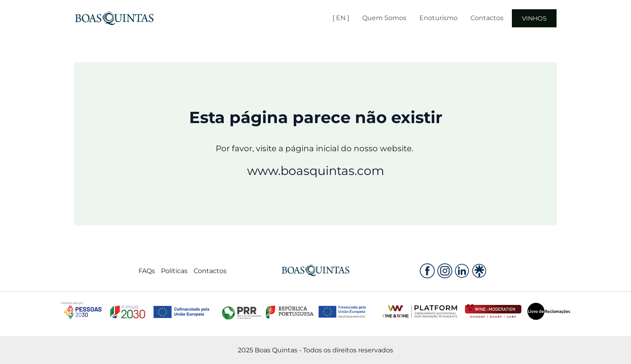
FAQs (147, 271)
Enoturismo (438, 18)
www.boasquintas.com (316, 171)
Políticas (174, 271)
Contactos (487, 18)
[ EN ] (341, 18)
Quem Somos (384, 18)
